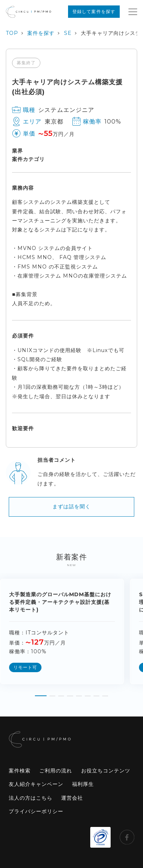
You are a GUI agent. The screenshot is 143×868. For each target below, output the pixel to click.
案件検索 (20, 771)
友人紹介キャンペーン (36, 784)
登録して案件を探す (94, 11)
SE (68, 33)
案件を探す (41, 33)
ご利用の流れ (56, 771)
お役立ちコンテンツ (106, 771)
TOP (12, 33)
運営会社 (72, 798)
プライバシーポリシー (36, 811)
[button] (41, 693)
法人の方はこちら (31, 798)
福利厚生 (83, 784)
